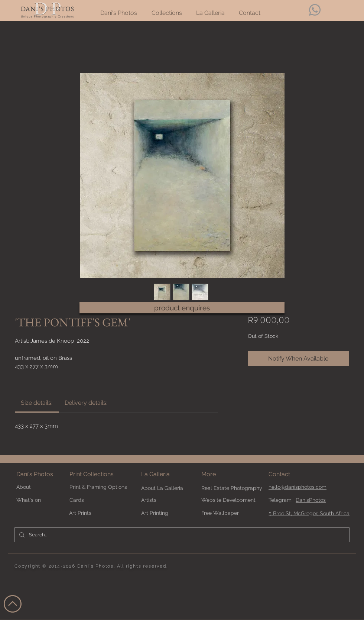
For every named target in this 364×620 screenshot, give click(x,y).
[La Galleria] (168, 474)
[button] (221, 474)
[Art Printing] (161, 513)
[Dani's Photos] (43, 474)
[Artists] (168, 500)
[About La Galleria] (168, 488)
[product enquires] (182, 308)
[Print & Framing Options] (103, 487)
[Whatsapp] (315, 10)
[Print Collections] (103, 474)
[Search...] (181, 535)
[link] (37, 403)
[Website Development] (228, 500)
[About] (43, 487)
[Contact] (295, 474)
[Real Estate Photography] (232, 488)
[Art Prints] (95, 513)
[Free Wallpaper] (228, 513)
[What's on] (36, 500)
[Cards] (96, 500)
